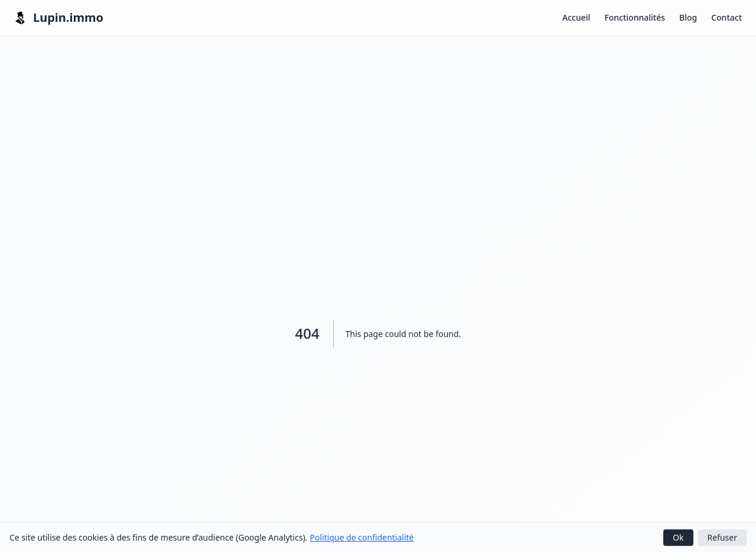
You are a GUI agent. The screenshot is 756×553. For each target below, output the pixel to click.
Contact (726, 17)
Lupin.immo (59, 17)
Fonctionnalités (635, 17)
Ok (678, 537)
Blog (688, 17)
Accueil (576, 17)
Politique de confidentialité (362, 537)
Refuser (722, 537)
